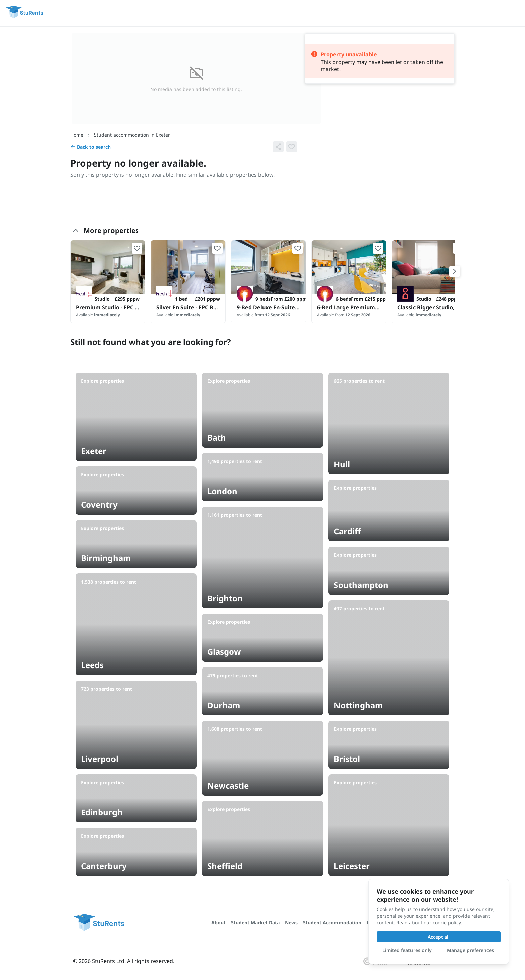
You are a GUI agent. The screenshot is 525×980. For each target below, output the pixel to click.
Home (77, 135)
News (291, 923)
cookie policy (447, 923)
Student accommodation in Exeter (132, 135)
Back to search (91, 147)
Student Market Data (255, 923)
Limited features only (407, 950)
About (218, 923)
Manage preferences (470, 950)
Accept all (439, 937)
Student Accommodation (332, 923)
